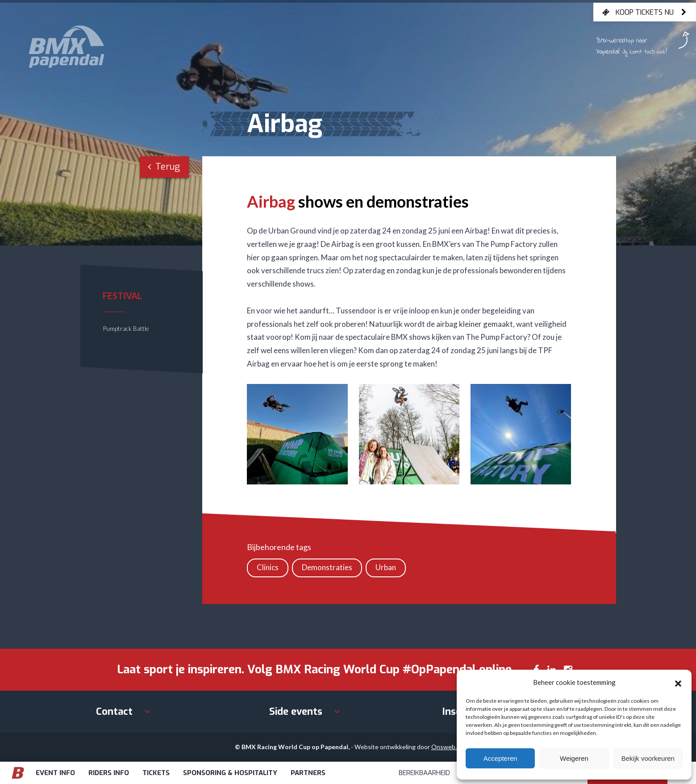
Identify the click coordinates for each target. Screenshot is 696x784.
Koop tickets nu (645, 12)
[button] (678, 682)
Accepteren (500, 758)
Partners (308, 773)
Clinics (268, 567)
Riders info (109, 773)
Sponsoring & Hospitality (230, 773)
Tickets (156, 773)
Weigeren (574, 758)
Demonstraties (327, 567)
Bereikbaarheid (424, 773)
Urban (386, 567)
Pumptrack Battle (126, 328)
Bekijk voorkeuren (648, 758)
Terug (164, 167)
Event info (55, 773)
